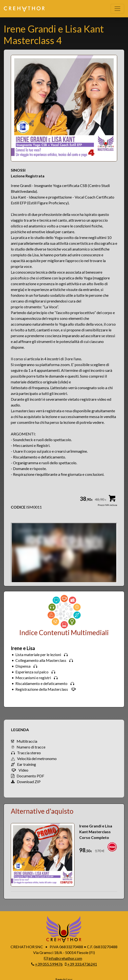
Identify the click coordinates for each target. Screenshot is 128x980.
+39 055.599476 (49, 964)
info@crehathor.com (65, 958)
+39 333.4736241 (82, 964)
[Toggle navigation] (117, 9)
